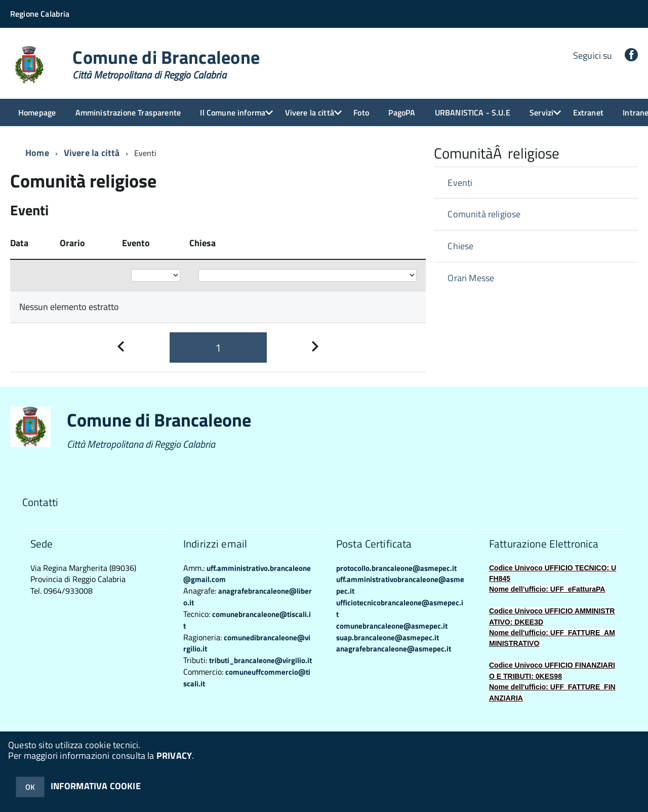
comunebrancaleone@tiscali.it (247, 620)
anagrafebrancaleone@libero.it (248, 597)
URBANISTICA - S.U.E (473, 112)
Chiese (460, 246)
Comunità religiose (484, 214)
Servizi (541, 112)
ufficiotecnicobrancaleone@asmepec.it (400, 608)
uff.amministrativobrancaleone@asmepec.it (400, 585)
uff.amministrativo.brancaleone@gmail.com (247, 574)
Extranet (588, 112)
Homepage (37, 112)
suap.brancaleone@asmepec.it (388, 637)
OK (30, 787)
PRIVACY (174, 756)
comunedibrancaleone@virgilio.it (247, 643)
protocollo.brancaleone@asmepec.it (396, 568)
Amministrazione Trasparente (128, 112)
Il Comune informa (233, 112)
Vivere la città (310, 112)
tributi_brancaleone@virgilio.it (260, 660)
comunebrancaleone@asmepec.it (392, 626)
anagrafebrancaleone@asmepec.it (394, 649)
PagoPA (402, 112)
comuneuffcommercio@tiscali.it (247, 678)
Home (37, 153)
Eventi (460, 183)
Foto (361, 112)
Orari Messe (471, 278)
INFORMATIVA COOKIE (96, 786)
